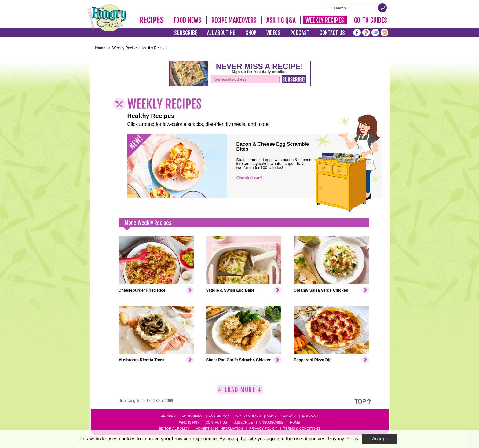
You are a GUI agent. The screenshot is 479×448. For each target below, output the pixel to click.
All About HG (221, 33)
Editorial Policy (174, 428)
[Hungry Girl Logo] (107, 18)
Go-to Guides (248, 416)
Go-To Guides (370, 20)
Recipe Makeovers (234, 20)
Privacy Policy (263, 428)
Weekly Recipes (325, 20)
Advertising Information (219, 428)
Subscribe (186, 33)
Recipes (152, 20)
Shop (251, 33)
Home (295, 422)
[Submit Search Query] (382, 8)
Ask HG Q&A (281, 20)
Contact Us (332, 33)
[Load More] (240, 392)
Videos (274, 33)
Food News (188, 20)
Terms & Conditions (302, 428)
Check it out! (249, 178)
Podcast (300, 33)
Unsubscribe (271, 422)
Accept (380, 439)
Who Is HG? (189, 422)
